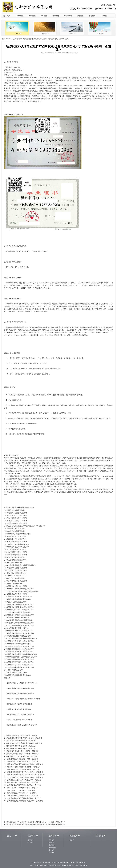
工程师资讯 (68, 16)
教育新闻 (92, 16)
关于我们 (20, 16)
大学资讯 (32, 16)
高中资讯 (44, 16)
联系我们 (104, 16)
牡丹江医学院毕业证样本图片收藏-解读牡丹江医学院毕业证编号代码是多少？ (38, 824)
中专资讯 (80, 16)
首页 (8, 16)
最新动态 (56, 16)
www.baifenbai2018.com (70, 53)
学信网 (72, 840)
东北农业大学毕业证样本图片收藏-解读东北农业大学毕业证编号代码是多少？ (38, 822)
